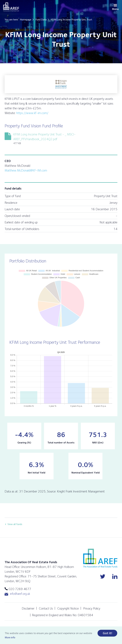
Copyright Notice (68, 608)
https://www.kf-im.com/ (32, 113)
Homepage (26, 20)
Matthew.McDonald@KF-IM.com (26, 170)
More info (10, 637)
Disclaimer (28, 608)
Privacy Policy (92, 608)
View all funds (15, 524)
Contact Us (46, 608)
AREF (11, 7)
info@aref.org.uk (17, 594)
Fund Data (41, 20)
